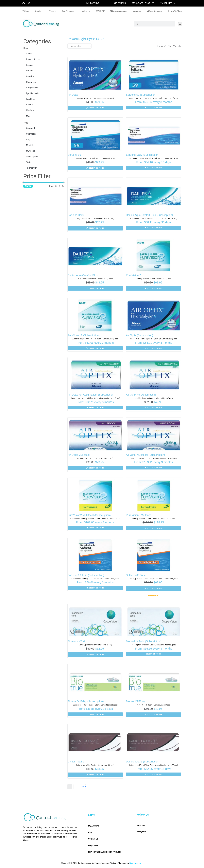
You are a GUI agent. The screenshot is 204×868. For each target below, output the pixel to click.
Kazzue (30, 105)
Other (86, 11)
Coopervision (32, 88)
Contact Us (93, 839)
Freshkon (31, 99)
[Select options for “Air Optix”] (95, 108)
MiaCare (30, 110)
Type (53, 11)
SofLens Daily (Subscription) (143, 155)
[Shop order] (79, 46)
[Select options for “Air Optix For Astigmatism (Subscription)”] (95, 408)
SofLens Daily (76, 215)
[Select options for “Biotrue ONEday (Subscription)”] (95, 714)
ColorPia (30, 76)
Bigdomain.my (136, 863)
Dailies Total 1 (76, 762)
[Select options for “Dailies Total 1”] (95, 775)
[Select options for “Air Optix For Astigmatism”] (154, 408)
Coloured (30, 128)
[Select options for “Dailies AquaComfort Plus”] (95, 288)
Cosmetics (31, 134)
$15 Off (100, 11)
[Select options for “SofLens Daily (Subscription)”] (154, 168)
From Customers (119, 11)
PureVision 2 (134, 275)
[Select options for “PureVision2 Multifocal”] (154, 528)
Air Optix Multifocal (79, 455)
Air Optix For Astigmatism (141, 395)
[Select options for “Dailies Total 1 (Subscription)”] (154, 774)
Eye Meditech (32, 93)
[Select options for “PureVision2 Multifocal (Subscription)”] (95, 528)
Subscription (32, 157)
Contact (137, 11)
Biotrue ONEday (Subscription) (86, 701)
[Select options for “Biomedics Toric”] (95, 655)
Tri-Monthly (31, 168)
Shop (26, 11)
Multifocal (31, 151)
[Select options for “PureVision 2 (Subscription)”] (95, 348)
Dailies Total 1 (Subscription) (143, 762)
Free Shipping (154, 11)
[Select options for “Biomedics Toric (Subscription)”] (154, 654)
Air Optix (73, 95)
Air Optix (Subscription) (140, 335)
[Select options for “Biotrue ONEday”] (154, 715)
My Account (93, 3)
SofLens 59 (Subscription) (141, 95)
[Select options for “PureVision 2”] (154, 288)
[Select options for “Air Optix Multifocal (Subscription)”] (154, 468)
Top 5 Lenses (69, 11)
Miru (28, 116)
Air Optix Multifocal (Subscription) (146, 455)
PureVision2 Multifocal (139, 515)
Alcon (29, 54)
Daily (28, 140)
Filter (28, 186)
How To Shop (174, 11)
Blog (90, 832)
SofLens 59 (74, 155)
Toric (29, 162)
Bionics (30, 65)
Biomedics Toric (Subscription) (144, 641)
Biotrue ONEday (136, 701)
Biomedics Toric (77, 641)
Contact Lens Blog (143, 3)
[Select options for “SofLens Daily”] (95, 228)
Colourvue (31, 82)
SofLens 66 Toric (136, 575)
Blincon (30, 71)
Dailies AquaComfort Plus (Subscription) (150, 215)
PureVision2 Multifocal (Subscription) (90, 515)
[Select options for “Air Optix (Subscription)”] (154, 348)
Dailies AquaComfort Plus (83, 275)
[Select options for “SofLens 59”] (95, 168)
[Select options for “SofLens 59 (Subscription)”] (154, 108)
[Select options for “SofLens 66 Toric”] (154, 588)
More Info (168, 3)
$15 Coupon (120, 3)
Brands (39, 11)
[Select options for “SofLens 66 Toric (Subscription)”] (95, 588)
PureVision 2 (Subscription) (84, 335)
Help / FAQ (93, 845)
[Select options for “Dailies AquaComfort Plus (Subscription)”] (154, 228)
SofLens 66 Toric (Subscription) (86, 575)
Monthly (30, 145)
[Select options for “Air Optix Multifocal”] (95, 468)
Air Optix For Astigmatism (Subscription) (91, 395)
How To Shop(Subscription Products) (105, 852)
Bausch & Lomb (34, 59)
